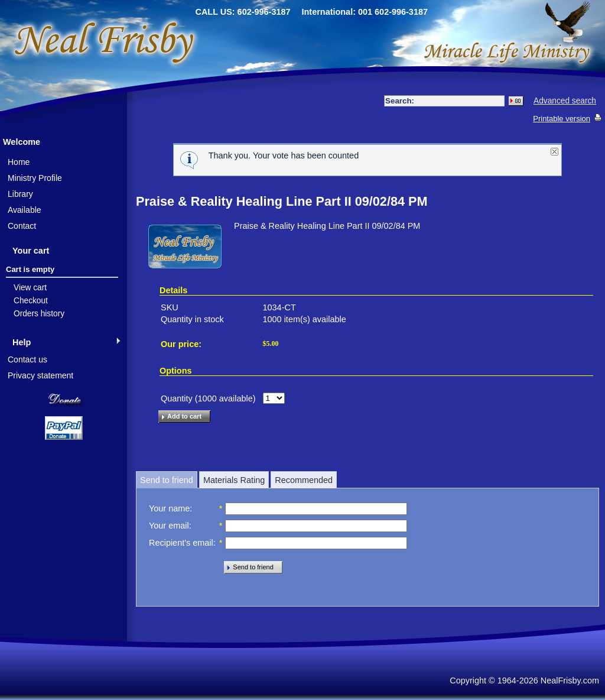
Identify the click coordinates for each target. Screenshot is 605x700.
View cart (30, 288)
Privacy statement (40, 375)
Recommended (304, 480)
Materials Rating (234, 480)
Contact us (27, 359)
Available (25, 210)
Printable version (562, 119)
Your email (169, 526)
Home (19, 162)
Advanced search (565, 101)
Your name (169, 508)
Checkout (31, 301)
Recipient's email (181, 543)
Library (20, 194)
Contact (22, 226)
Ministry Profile (35, 178)
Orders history (39, 314)
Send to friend (167, 480)
